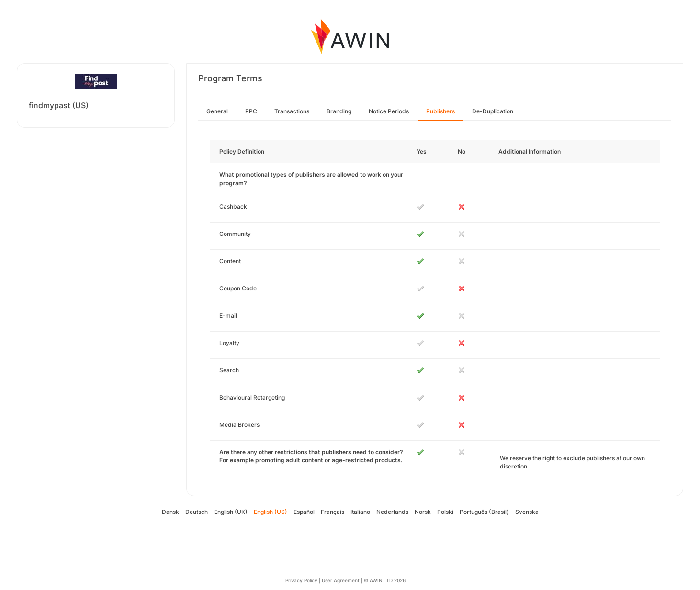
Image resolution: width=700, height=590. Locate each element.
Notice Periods (389, 111)
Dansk (170, 512)
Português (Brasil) (484, 512)
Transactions (292, 111)
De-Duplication (493, 111)
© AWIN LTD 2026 (385, 580)
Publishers (440, 111)
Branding (339, 111)
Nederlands (392, 512)
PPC (251, 111)
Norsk (423, 512)
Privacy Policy (301, 580)
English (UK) (231, 512)
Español (304, 512)
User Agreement (341, 580)
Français (333, 512)
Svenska (527, 512)
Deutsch (197, 512)
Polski (445, 512)
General (217, 111)
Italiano (360, 512)
